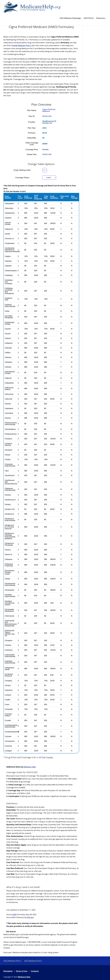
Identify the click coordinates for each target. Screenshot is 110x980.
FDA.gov (30, 917)
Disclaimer (8, 971)
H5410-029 (47, 116)
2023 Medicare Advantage (70, 18)
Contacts (35, 971)
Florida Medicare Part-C (21, 46)
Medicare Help (24, 977)
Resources (101, 18)
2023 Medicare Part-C (12, 961)
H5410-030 (47, 154)
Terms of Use (22, 971)
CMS (14, 915)
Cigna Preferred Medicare (49, 110)
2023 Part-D (89, 18)
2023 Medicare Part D (33, 961)
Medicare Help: (30, 767)
